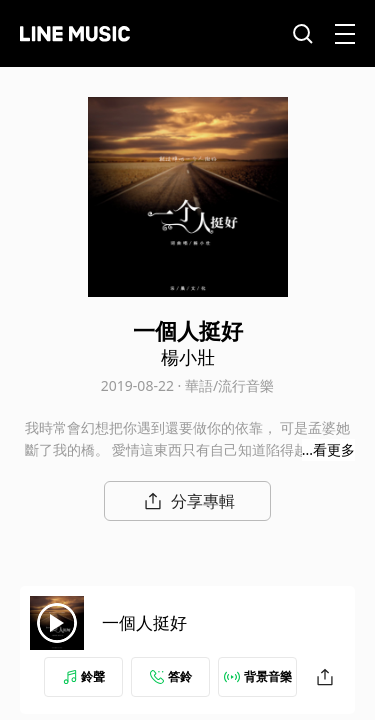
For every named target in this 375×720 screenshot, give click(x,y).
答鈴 (171, 676)
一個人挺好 (144, 622)
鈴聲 (84, 676)
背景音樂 (258, 676)
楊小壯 (188, 357)
